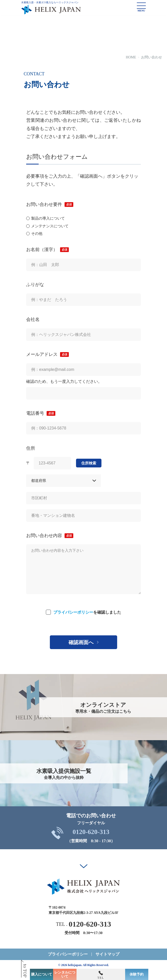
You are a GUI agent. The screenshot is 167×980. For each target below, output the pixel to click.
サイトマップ (107, 954)
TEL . (84, 924)
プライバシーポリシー (73, 612)
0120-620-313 (91, 832)
